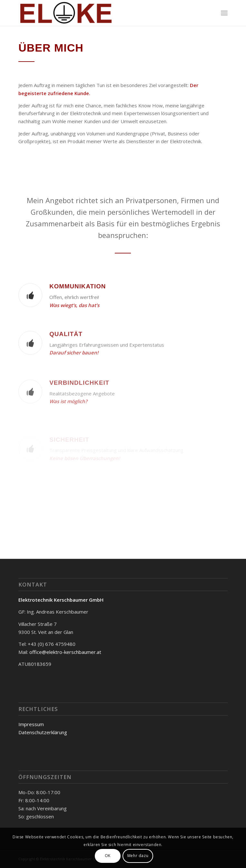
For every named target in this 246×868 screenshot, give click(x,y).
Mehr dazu (138, 856)
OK (108, 856)
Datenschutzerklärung (43, 732)
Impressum (31, 724)
